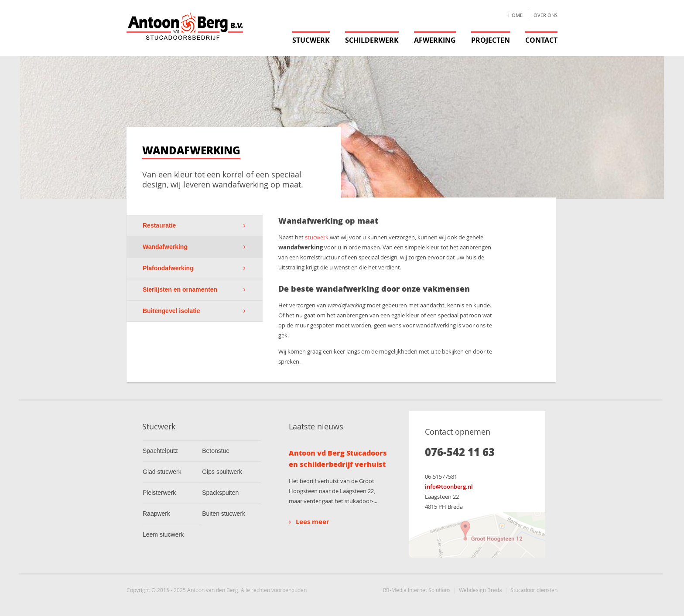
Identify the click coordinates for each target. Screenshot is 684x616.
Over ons (545, 15)
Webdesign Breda (481, 590)
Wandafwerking (165, 247)
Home (515, 15)
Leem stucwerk (163, 534)
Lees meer (309, 522)
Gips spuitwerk (222, 472)
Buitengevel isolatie (171, 311)
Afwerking (435, 40)
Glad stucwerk (162, 472)
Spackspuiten (220, 493)
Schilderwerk (372, 40)
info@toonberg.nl (449, 487)
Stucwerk (311, 40)
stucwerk (317, 237)
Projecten (491, 40)
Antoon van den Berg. (213, 590)
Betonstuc (215, 451)
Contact (541, 40)
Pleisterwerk (159, 493)
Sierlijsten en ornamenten (180, 289)
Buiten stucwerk (224, 514)
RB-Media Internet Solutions (417, 590)
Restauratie (159, 225)
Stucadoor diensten (534, 590)
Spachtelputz (160, 451)
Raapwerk (156, 514)
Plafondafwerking (168, 268)
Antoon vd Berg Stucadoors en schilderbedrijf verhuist (338, 458)
